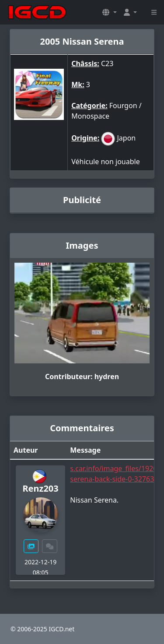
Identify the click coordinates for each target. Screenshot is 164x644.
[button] (109, 12)
